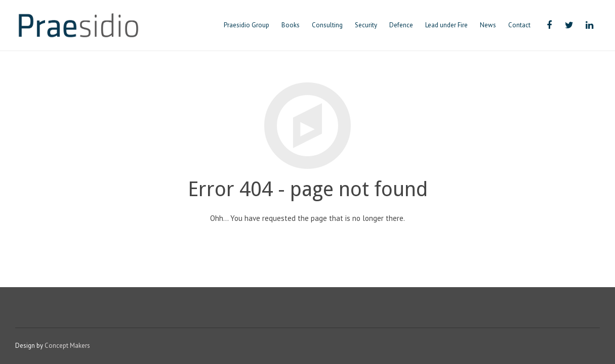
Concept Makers (67, 346)
